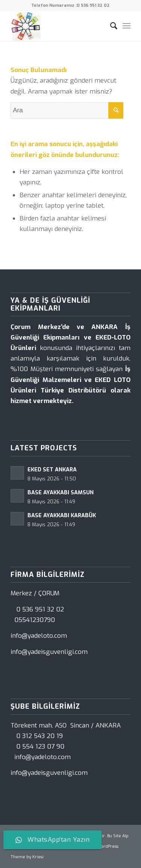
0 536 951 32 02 (93, 5)
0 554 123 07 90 (40, 746)
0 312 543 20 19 (39, 736)
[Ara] (110, 26)
